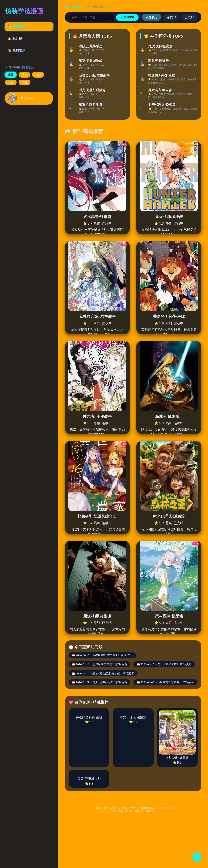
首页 (67, 7)
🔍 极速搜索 (127, 17)
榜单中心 (78, 7)
